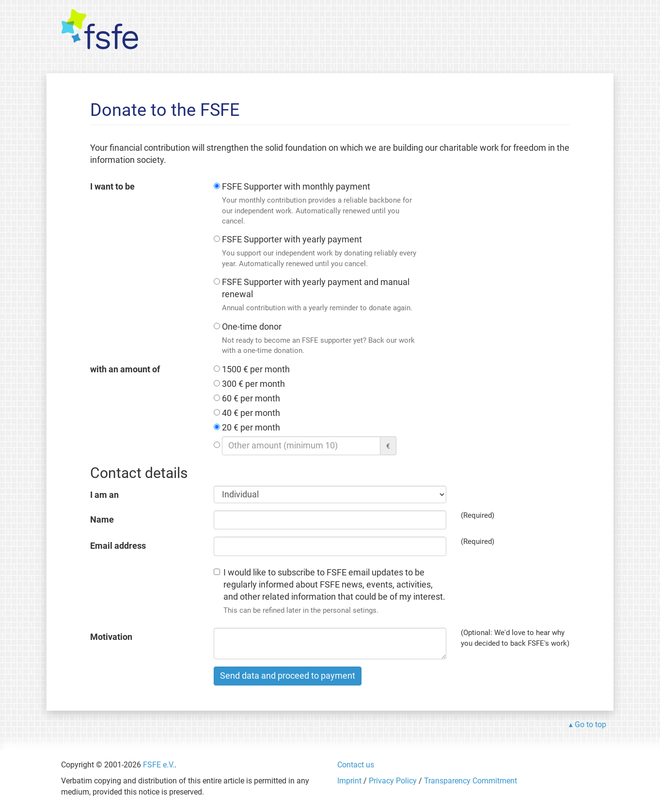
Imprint (349, 781)
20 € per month (251, 428)
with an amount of (125, 369)
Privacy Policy (393, 781)
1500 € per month (256, 369)
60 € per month (251, 398)
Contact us (356, 765)
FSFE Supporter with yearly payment (320, 252)
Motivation (111, 637)
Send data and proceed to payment (288, 676)
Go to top (590, 724)
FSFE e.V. (159, 765)
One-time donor (320, 339)
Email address (118, 546)
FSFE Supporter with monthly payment (320, 204)
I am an (104, 495)
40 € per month (251, 413)
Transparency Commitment (471, 781)
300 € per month (253, 384)
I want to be (112, 187)
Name (102, 520)
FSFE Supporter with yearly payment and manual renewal (320, 295)
